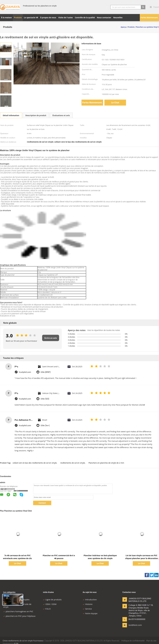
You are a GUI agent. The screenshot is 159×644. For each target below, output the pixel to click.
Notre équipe (90, 613)
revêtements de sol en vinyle (73, 463)
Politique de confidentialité (133, 641)
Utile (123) (45, 399)
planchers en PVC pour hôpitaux (19, 616)
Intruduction (90, 599)
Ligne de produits (52, 599)
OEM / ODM (50, 604)
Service (87, 609)
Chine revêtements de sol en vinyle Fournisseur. (24, 641)
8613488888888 (21, 491)
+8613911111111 (7, 489)
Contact (42, 503)
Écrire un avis (51, 338)
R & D (47, 609)
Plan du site (151, 641)
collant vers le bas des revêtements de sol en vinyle (35, 463)
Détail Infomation (11, 115)
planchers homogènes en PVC (18, 611)
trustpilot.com (25, 372)
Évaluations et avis (61, 115)
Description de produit (36, 115)
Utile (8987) (46, 372)
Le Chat (115, 103)
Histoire (88, 604)
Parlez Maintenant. (149, 18)
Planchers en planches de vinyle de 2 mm (106, 463)
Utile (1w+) (45, 426)
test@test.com (135, 625)
